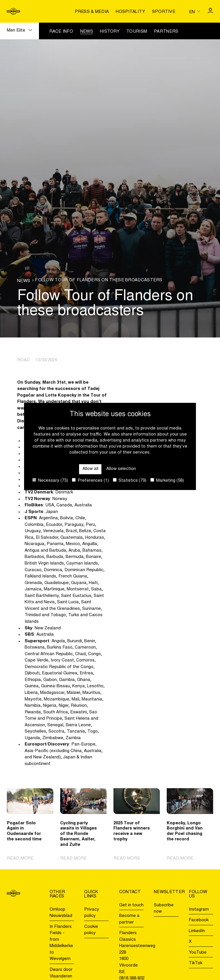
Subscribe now (164, 909)
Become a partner (129, 919)
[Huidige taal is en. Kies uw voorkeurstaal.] (195, 11)
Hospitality (130, 12)
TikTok (196, 963)
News (87, 32)
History (110, 32)
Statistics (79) (130, 480)
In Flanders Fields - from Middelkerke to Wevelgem (61, 943)
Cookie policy (91, 930)
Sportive (164, 12)
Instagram (199, 910)
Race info (61, 32)
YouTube (198, 953)
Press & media (92, 12)
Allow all (90, 469)
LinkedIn (197, 931)
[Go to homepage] (13, 11)
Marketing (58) (167, 480)
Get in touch (131, 905)
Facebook (199, 920)
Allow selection (121, 469)
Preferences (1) (90, 480)
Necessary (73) (50, 480)
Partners (166, 32)
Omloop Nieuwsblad (61, 913)
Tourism (137, 32)
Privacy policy (92, 913)
